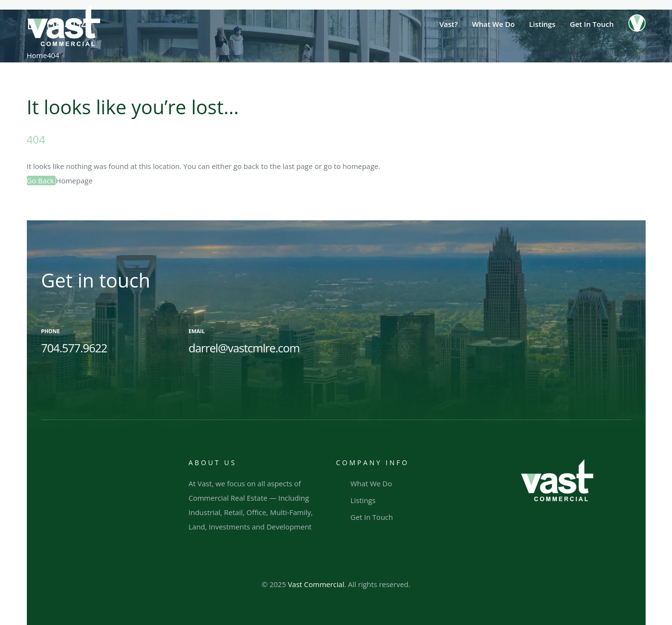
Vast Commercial (316, 584)
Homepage (74, 180)
